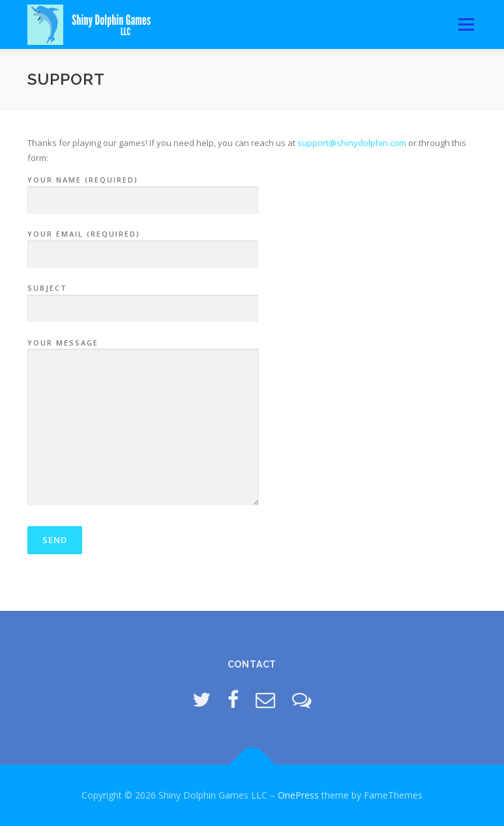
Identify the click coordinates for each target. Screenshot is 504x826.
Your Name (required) (143, 190)
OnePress (298, 795)
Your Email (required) (143, 244)
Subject (143, 299)
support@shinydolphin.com (352, 143)
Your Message (143, 423)
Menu (466, 24)
